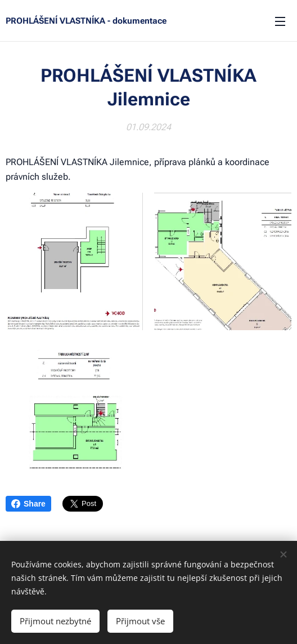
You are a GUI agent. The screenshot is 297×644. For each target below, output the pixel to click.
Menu (280, 21)
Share (28, 504)
